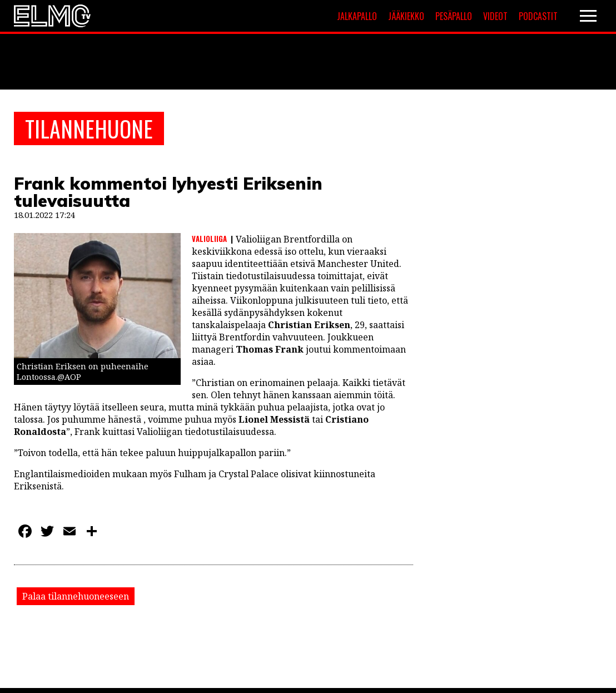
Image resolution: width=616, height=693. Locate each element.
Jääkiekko (406, 16)
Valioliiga (209, 239)
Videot (495, 16)
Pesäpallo (454, 16)
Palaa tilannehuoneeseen (76, 596)
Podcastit (538, 16)
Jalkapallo (357, 16)
